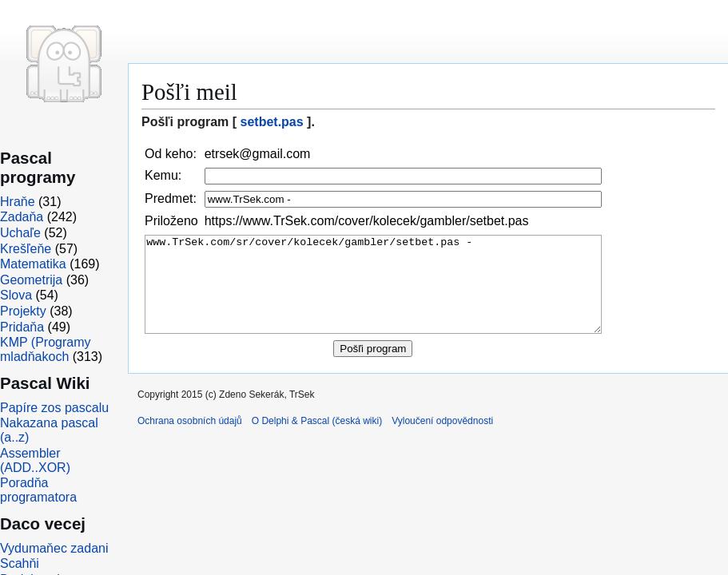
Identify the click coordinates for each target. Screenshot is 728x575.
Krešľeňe (26, 249)
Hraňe (18, 202)
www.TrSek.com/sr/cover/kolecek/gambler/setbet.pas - (373, 294)
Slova (16, 295)
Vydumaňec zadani (54, 548)
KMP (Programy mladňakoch (46, 349)
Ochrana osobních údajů (190, 440)
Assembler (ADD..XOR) (35, 460)
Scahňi (20, 563)
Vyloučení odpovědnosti (442, 440)
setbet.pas (272, 122)
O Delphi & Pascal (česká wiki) (317, 440)
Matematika (33, 264)
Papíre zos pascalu (54, 408)
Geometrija (31, 280)
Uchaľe (20, 233)
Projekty (23, 311)
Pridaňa (22, 327)
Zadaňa (22, 217)
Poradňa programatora (38, 490)
